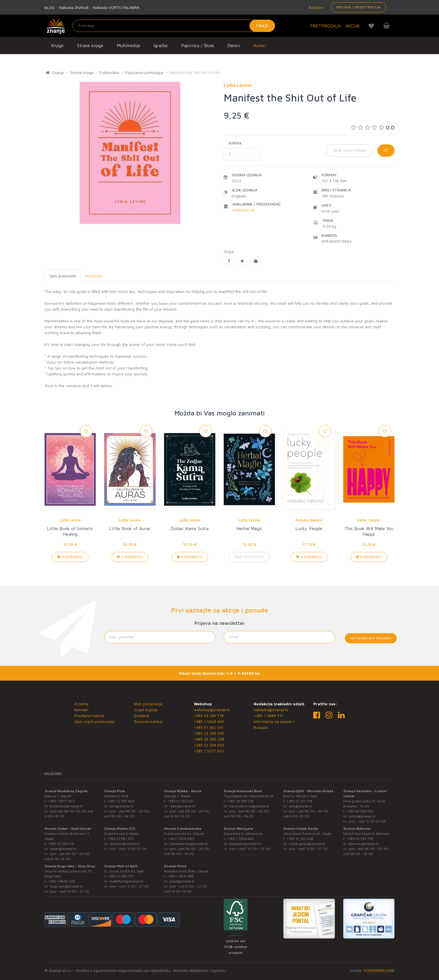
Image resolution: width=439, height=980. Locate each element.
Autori (260, 45)
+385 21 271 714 (299, 801)
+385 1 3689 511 (268, 716)
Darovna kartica (148, 721)
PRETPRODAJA (325, 26)
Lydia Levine (70, 520)
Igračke (161, 45)
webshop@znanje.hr (212, 710)
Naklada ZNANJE (74, 7)
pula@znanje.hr (122, 806)
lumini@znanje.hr (362, 816)
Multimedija (128, 45)
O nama (81, 704)
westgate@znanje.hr (245, 844)
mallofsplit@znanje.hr (127, 881)
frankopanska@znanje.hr (189, 844)
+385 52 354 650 (209, 745)
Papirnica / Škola (198, 45)
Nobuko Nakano (309, 520)
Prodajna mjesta (89, 716)
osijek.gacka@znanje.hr (307, 844)
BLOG (50, 7)
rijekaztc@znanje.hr (125, 844)
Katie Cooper (369, 520)
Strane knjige (90, 45)
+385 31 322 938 (300, 839)
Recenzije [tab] (94, 276)
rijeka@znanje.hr (183, 806)
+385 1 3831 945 (181, 876)
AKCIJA (352, 26)
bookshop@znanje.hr (67, 806)
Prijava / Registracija (359, 7)
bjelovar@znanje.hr (364, 844)
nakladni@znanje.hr (271, 710)
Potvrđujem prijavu (371, 638)
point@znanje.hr (182, 881)
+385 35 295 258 (209, 739)
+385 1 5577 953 (209, 751)
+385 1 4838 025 (61, 881)
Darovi (234, 45)
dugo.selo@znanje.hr (66, 886)
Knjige (57, 45)
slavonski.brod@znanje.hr (249, 806)
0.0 (373, 127)
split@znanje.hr (301, 806)
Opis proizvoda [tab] (63, 276)
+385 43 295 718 (209, 716)
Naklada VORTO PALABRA (116, 7)
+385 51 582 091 (209, 727)
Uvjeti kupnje (146, 710)
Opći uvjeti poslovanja (94, 721)
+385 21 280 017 (121, 876)
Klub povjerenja (148, 704)
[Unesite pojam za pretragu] (174, 26)
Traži (262, 26)
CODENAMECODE (379, 970)
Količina (235, 143)
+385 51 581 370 (121, 839)
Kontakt (81, 710)
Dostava (142, 716)
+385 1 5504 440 (209, 721)
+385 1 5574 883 (181, 839)
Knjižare (316, 7)
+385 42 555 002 (360, 811)
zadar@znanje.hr (63, 849)
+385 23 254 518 (209, 733)
